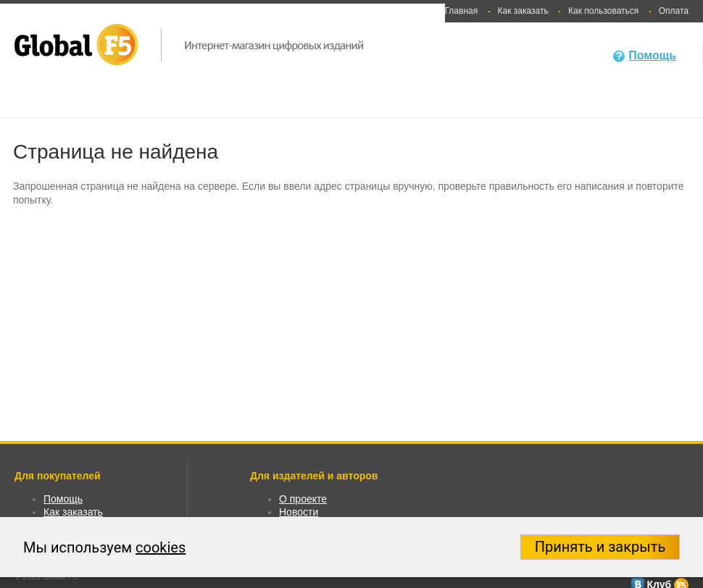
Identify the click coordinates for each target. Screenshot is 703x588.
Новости (299, 512)
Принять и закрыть (600, 547)
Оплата (674, 11)
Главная (462, 11)
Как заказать (523, 11)
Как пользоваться (603, 11)
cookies (161, 547)
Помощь (652, 55)
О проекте (303, 499)
